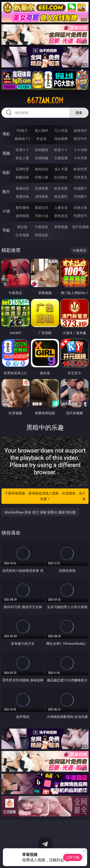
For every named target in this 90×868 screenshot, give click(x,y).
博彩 (6, 134)
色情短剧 (42, 235)
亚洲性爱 (22, 169)
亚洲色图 (42, 188)
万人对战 (61, 130)
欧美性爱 (80, 169)
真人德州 (42, 130)
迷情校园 (22, 216)
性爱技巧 (80, 216)
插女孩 (22, 227)
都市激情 (22, 207)
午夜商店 (42, 227)
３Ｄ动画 (80, 150)
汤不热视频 (80, 227)
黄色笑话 (61, 216)
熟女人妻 (22, 158)
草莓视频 (61, 227)
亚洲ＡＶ (22, 150)
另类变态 (80, 177)
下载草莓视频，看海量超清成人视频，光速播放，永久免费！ (46, 496)
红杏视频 (22, 235)
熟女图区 (61, 196)
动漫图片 (80, 188)
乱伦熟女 (61, 177)
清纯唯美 (42, 196)
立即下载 (73, 857)
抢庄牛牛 (80, 139)
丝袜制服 (42, 158)
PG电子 (22, 130)
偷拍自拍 (42, 169)
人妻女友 (61, 207)
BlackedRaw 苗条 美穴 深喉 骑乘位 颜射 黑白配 (40, 512)
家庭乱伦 (42, 207)
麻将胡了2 (22, 139)
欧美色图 (61, 188)
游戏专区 (80, 130)
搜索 (79, 113)
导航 (6, 230)
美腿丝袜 (22, 196)
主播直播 (61, 158)
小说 (6, 211)
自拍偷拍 (42, 150)
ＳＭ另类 (80, 158)
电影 (6, 172)
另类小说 (42, 216)
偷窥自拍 (22, 188)
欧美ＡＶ (61, 150)
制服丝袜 (22, 177)
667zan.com (45, 100)
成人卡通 (61, 169)
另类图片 (80, 196)
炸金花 (42, 139)
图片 (6, 192)
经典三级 (42, 177)
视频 (6, 153)
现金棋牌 (61, 139)
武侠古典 (80, 207)
